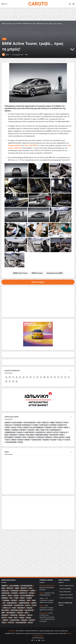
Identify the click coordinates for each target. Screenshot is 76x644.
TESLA (60, 440)
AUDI (39, 422)
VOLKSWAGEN (11, 442)
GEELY (66, 427)
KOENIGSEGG (55, 430)
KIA (47, 430)
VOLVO (20, 442)
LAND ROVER (29, 432)
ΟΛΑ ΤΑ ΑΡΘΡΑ (17, 24)
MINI (62, 435)
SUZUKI (53, 440)
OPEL (24, 437)
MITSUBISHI (9, 437)
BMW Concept (38, 273)
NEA (34, 24)
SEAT (8, 440)
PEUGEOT (32, 437)
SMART (27, 440)
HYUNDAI (15, 430)
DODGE (26, 427)
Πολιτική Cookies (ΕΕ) (61, 631)
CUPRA (7, 427)
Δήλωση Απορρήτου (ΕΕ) (47, 631)
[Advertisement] (38, 513)
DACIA (14, 427)
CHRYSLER (44, 425)
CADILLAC (8, 425)
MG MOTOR (54, 435)
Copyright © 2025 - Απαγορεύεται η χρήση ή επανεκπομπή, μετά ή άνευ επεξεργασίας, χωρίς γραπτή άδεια (36, 633)
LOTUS (55, 432)
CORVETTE (62, 425)
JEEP (37, 430)
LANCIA (20, 432)
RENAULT (49, 437)
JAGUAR (31, 430)
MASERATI (14, 435)
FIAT (55, 427)
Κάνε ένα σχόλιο (38, 282)
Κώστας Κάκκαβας (65, 589)
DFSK (20, 427)
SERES (14, 440)
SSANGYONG (36, 440)
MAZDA (22, 435)
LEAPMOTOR (40, 432)
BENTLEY (46, 422)
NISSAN (18, 437)
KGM (43, 430)
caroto (7, 55)
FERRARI (48, 427)
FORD (60, 427)
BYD (66, 422)
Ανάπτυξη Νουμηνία (38, 638)
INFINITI (23, 430)
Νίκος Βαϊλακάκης (65, 592)
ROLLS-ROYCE (59, 437)
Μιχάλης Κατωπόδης (66, 595)
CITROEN (53, 425)
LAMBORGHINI (10, 432)
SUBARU (46, 440)
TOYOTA (67, 440)
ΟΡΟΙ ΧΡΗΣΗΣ (20, 631)
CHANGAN (17, 425)
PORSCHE (40, 437)
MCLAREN (30, 435)
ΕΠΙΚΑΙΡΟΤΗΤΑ (27, 24)
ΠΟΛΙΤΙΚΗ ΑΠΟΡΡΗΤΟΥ (32, 631)
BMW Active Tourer (21, 273)
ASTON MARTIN (30, 422)
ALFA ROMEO (17, 422)
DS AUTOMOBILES (37, 427)
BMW (53, 422)
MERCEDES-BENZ (42, 435)
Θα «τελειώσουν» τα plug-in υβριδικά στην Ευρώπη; (47, 600)
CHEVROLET (27, 425)
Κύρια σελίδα (7, 24)
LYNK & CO (63, 432)
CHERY (36, 425)
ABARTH (8, 422)
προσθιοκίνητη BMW (55, 273)
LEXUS (49, 432)
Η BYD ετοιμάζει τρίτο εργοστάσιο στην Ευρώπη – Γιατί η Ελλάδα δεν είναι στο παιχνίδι (47, 617)
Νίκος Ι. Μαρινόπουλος (67, 586)
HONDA (7, 430)
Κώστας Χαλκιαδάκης (66, 598)
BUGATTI (60, 422)
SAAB (68, 437)
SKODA (20, 440)
